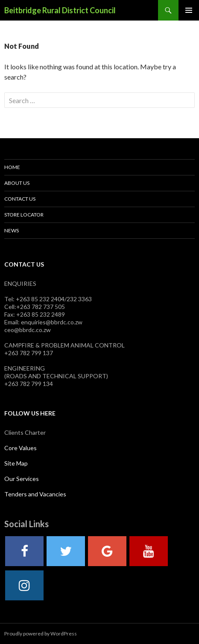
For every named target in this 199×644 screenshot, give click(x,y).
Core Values (20, 448)
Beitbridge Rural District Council (60, 10)
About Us (17, 183)
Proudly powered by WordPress (41, 634)
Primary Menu (189, 10)
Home (12, 167)
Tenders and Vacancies (35, 494)
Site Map (16, 463)
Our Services (22, 479)
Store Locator (24, 215)
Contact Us (20, 199)
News (12, 230)
